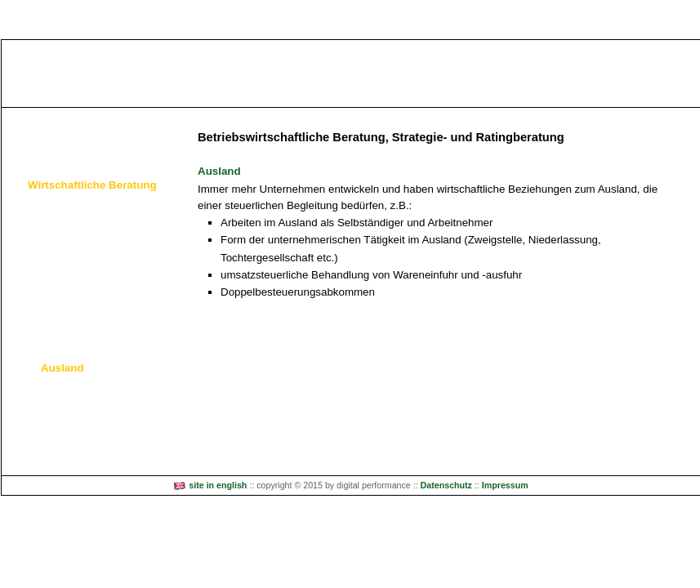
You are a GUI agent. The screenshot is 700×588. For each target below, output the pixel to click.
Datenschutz (446, 485)
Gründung (65, 231)
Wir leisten (42, 125)
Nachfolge (65, 322)
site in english (210, 485)
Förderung (66, 345)
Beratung (63, 208)
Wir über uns (48, 405)
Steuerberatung (65, 156)
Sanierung (66, 299)
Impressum (505, 485)
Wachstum (66, 254)
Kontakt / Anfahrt (59, 441)
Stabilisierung (74, 276)
